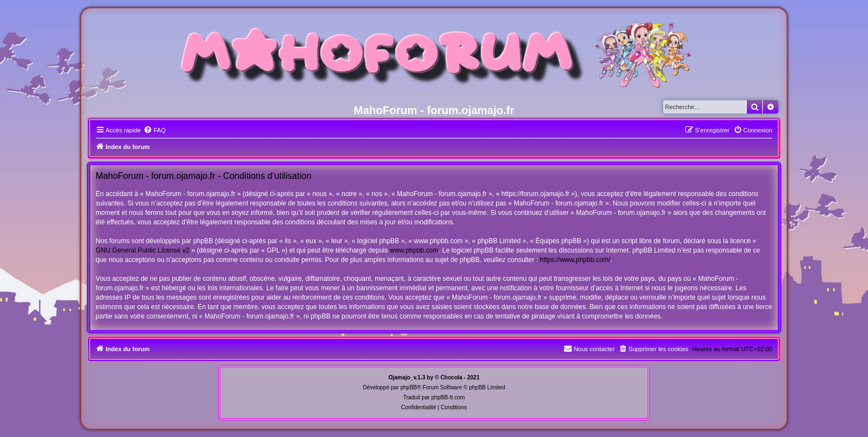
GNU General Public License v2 (143, 250)
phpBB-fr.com (448, 397)
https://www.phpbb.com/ (575, 260)
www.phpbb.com (414, 250)
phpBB (409, 387)
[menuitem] (154, 130)
